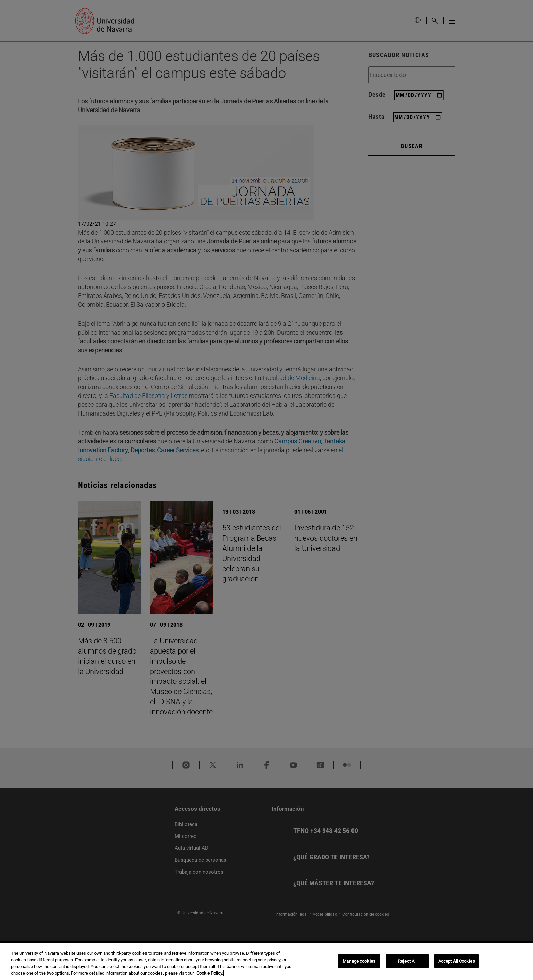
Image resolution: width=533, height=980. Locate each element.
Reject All (407, 961)
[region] (266, 962)
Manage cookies (359, 961)
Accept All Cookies (457, 961)
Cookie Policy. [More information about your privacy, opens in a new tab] (210, 973)
